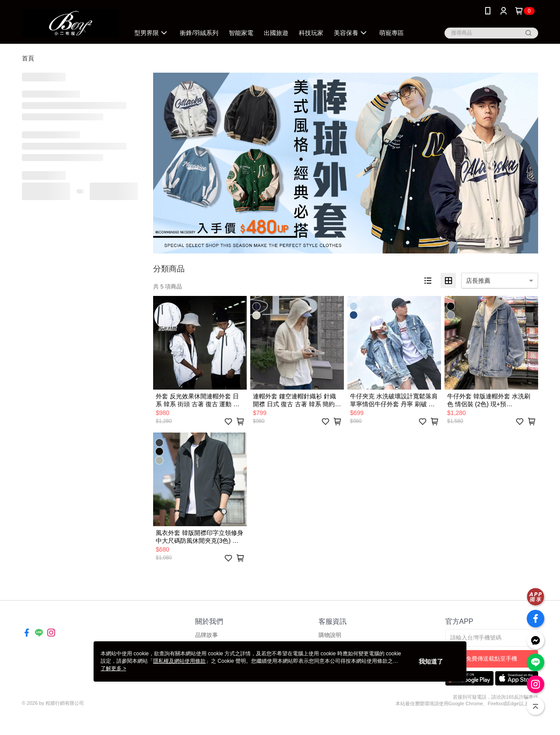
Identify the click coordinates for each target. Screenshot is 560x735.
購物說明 (330, 635)
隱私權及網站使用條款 (179, 661)
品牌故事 (206, 635)
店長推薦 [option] (478, 281)
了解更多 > (113, 668)
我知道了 (431, 661)
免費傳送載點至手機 (492, 659)
